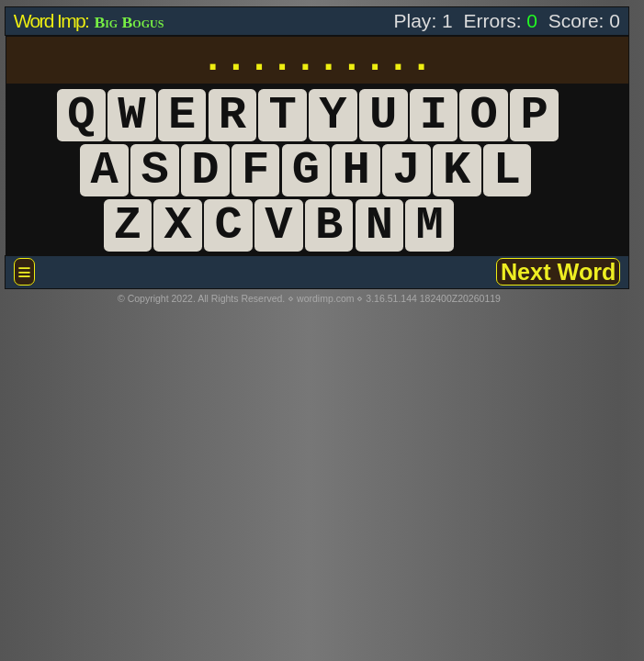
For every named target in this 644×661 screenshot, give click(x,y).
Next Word (559, 272)
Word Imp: (53, 21)
